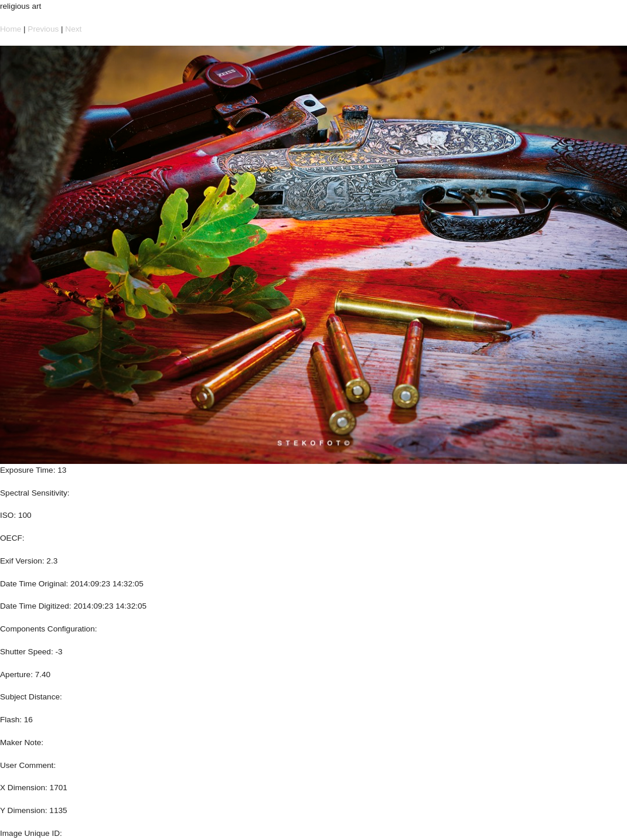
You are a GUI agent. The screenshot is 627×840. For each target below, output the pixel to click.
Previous (43, 29)
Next (73, 29)
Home (11, 29)
